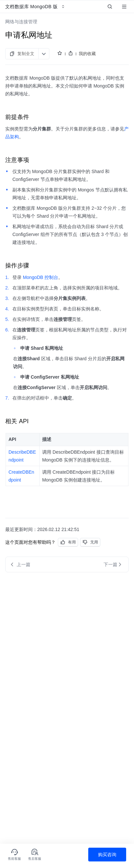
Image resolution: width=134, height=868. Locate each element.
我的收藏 (87, 54)
